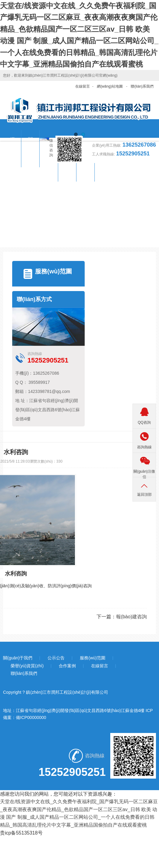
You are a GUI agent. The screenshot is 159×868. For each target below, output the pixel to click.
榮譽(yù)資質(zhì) (27, 666)
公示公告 (56, 658)
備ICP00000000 (31, 717)
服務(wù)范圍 (53, 271)
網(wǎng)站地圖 (110, 86)
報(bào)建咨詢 (131, 617)
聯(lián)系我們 (142, 86)
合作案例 (67, 666)
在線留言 (83, 86)
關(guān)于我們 (18, 658)
